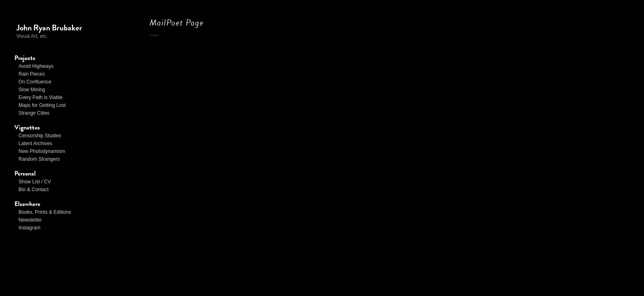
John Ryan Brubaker (49, 28)
